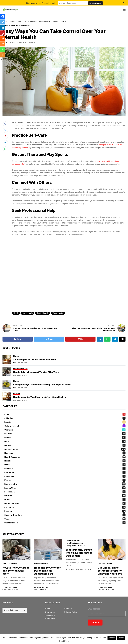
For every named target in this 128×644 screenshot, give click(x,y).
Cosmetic (65, 430)
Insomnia (65, 468)
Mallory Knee (11, 588)
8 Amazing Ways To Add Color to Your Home (35, 360)
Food (65, 441)
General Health (15, 21)
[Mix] (3, 44)
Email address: (94, 609)
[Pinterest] (3, 33)
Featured (65, 434)
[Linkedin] (3, 27)
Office (65, 499)
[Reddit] (3, 38)
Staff (71, 570)
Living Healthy (65, 484)
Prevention (65, 507)
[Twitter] (3, 22)
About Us (68, 608)
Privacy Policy (71, 612)
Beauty (65, 422)
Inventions (65, 476)
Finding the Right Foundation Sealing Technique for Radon (42, 385)
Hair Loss (65, 453)
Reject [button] (121, 638)
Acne (65, 414)
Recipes (65, 511)
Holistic (65, 461)
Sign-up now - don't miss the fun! (41, 3)
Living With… (65, 488)
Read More (64, 641)
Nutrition (65, 496)
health (16, 313)
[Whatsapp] (3, 49)
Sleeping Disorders (65, 515)
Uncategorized (65, 523)
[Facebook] (3, 16)
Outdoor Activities (65, 503)
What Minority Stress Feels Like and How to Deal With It (79, 553)
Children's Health (65, 426)
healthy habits (27, 313)
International (65, 472)
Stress (65, 519)
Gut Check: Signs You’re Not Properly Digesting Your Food (110, 571)
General (65, 445)
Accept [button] (112, 638)
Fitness (65, 437)
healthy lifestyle (43, 313)
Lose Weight (65, 492)
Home (65, 465)
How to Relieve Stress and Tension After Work (36, 372)
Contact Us (50, 612)
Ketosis (65, 480)
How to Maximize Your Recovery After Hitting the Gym (40, 397)
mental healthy (58, 313)
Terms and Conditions (50, 617)
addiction (65, 418)
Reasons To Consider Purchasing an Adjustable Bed (47, 571)
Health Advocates (65, 457)
